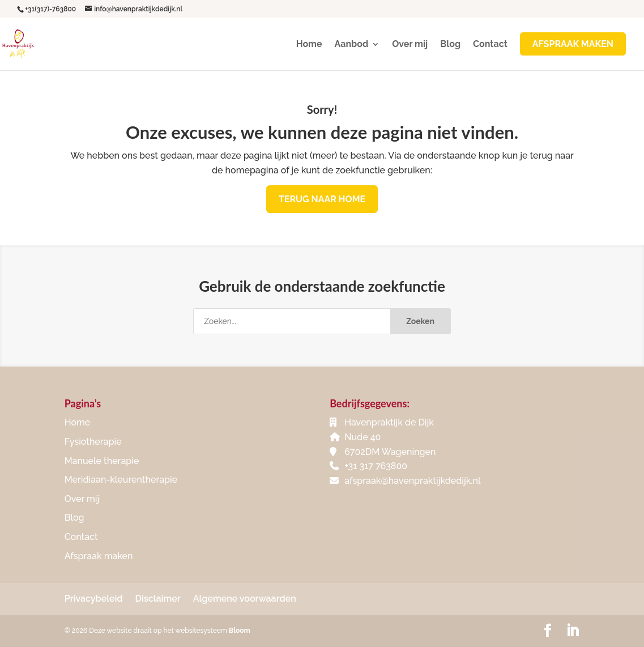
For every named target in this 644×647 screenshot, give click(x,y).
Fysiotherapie (93, 442)
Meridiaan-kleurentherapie (121, 480)
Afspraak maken (99, 556)
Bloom (240, 631)
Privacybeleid (94, 599)
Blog (450, 45)
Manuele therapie (102, 461)
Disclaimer (158, 599)
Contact (490, 45)
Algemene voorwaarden (245, 599)
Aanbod (352, 45)
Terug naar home (322, 199)
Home (309, 45)
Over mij (410, 45)
